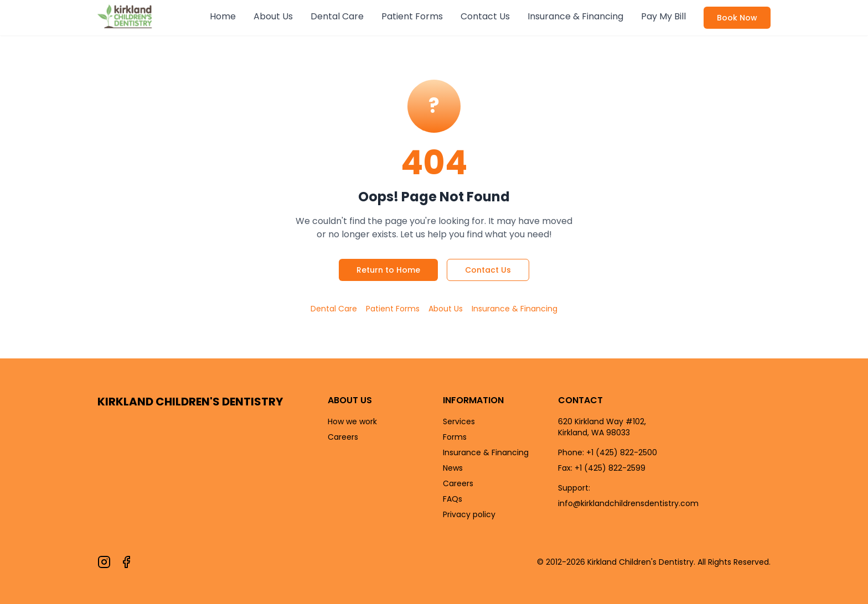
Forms (455, 437)
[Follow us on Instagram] (104, 562)
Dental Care (337, 16)
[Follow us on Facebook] (126, 562)
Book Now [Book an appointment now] (737, 18)
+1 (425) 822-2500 (622, 452)
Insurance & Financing (575, 16)
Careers (343, 437)
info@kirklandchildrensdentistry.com (628, 503)
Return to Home (388, 270)
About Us (273, 16)
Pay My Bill (663, 16)
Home (223, 16)
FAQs (453, 499)
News (453, 468)
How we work (352, 421)
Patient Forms (412, 16)
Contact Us (485, 16)
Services (459, 421)
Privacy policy (469, 514)
